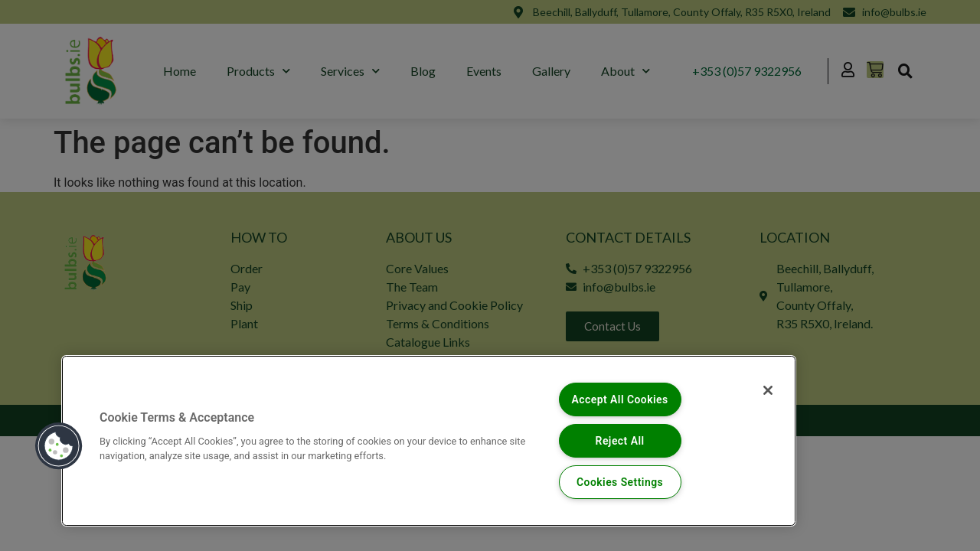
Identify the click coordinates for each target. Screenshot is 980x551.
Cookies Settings (620, 482)
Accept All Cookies (620, 398)
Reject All (620, 440)
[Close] (764, 391)
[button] (59, 445)
